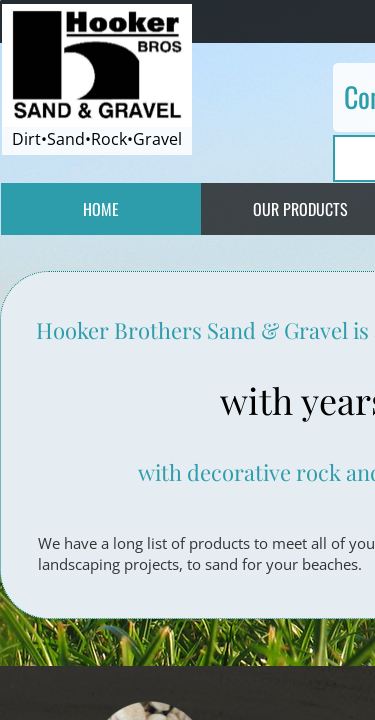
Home (101, 209)
